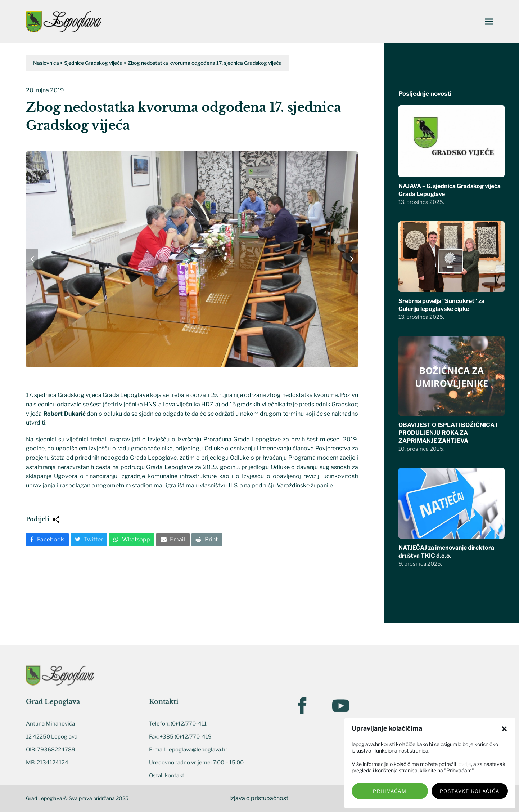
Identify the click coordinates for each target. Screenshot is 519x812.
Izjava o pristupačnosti (259, 798)
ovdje (465, 764)
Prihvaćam (390, 791)
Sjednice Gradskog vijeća (93, 63)
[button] (504, 729)
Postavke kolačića (470, 791)
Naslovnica (46, 63)
